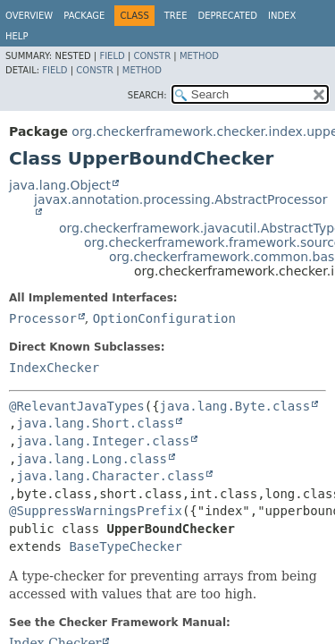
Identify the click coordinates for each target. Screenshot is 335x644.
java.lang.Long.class (92, 459)
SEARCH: (147, 95)
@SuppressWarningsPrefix (96, 511)
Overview (29, 16)
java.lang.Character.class (110, 476)
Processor (43, 318)
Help (17, 36)
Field (112, 56)
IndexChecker (54, 368)
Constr (152, 56)
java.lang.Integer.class (103, 441)
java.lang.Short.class (95, 423)
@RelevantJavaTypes (77, 406)
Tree (176, 16)
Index (282, 16)
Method (199, 56)
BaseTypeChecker (125, 547)
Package (84, 16)
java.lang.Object (60, 185)
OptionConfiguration (164, 318)
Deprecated (227, 16)
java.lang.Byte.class (235, 406)
